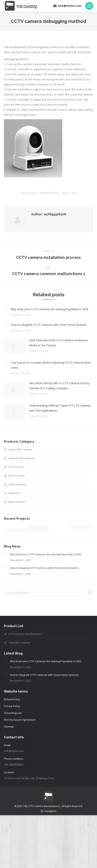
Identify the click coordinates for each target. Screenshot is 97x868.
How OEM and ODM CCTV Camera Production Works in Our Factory (59, 343)
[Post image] (5, 309)
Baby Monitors (17, 502)
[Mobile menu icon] (89, 6)
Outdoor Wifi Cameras (22, 458)
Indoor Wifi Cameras (20, 449)
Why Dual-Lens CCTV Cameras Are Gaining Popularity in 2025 (50, 309)
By (49, 193)
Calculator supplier (19, 643)
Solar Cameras (17, 484)
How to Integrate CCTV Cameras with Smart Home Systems (49, 325)
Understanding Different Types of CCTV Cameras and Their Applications (60, 408)
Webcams (14, 493)
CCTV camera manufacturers (25, 634)
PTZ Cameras (16, 467)
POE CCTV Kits (17, 476)
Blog (34, 193)
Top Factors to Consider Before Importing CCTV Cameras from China (51, 365)
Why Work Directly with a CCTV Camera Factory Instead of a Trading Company (59, 386)
